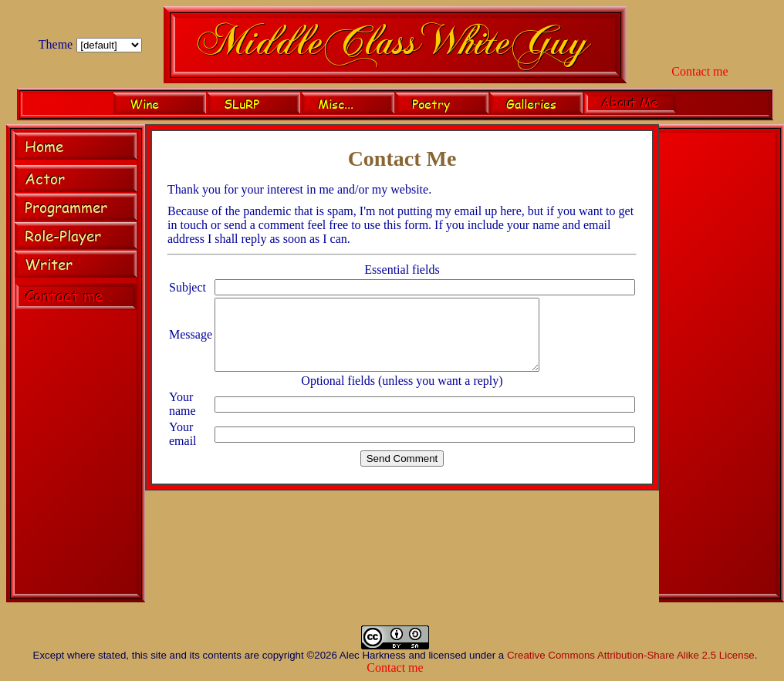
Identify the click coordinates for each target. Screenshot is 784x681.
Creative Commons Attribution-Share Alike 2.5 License (631, 655)
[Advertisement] (722, 366)
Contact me (700, 71)
